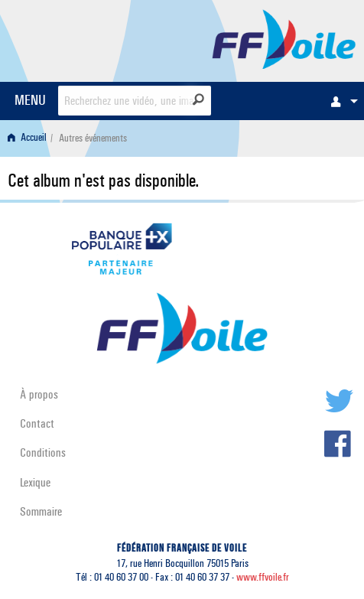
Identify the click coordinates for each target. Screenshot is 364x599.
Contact (37, 423)
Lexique (35, 482)
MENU (30, 100)
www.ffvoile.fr (263, 577)
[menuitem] (340, 101)
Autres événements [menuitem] (93, 138)
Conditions (43, 453)
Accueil (27, 138)
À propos (39, 394)
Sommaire (41, 511)
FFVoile (284, 38)
